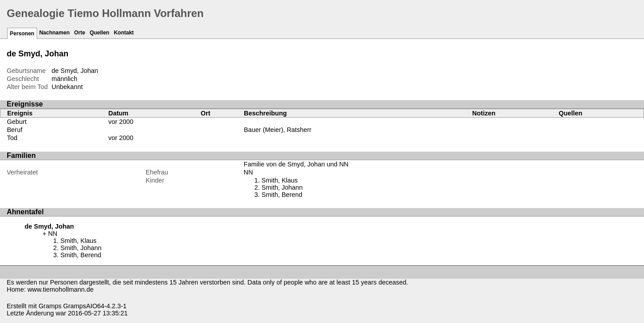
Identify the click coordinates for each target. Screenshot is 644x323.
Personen (22, 34)
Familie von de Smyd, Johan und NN (296, 164)
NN (248, 172)
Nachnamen (55, 33)
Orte (80, 33)
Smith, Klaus (280, 180)
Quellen (99, 33)
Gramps (50, 306)
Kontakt (124, 33)
